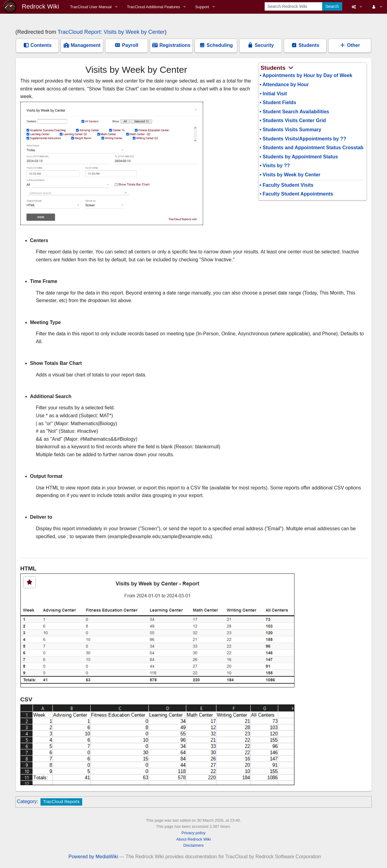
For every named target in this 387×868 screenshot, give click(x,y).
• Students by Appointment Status (299, 157)
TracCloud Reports (61, 802)
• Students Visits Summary (290, 130)
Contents (37, 45)
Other (350, 45)
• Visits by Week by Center (290, 175)
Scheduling (216, 45)
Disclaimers (193, 845)
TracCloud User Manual (91, 7)
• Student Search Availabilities (294, 112)
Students (305, 45)
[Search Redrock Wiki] (294, 6)
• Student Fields (278, 102)
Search (332, 6)
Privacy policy (193, 833)
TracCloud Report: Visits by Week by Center (111, 32)
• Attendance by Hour (284, 85)
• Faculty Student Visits (286, 185)
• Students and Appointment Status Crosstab (311, 148)
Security (261, 45)
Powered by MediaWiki (93, 857)
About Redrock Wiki (194, 839)
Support (202, 7)
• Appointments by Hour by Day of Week (306, 75)
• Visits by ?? (275, 166)
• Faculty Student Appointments (296, 194)
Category (27, 801)
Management (82, 45)
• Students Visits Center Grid (293, 120)
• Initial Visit (273, 94)
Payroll (126, 45)
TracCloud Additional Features (153, 7)
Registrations (171, 45)
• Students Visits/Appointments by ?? (303, 139)
